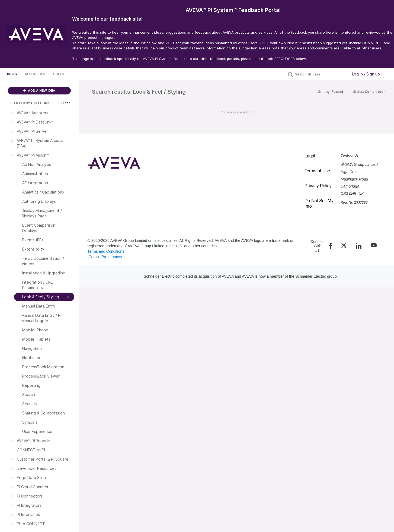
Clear (66, 103)
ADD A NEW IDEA (39, 91)
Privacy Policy (318, 186)
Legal (310, 156)
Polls (59, 74)
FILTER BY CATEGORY (29, 103)
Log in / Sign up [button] (367, 74)
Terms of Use (317, 171)
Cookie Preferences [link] (105, 257)
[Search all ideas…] (320, 74)
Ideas (12, 74)
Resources (35, 74)
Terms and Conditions (106, 251)
